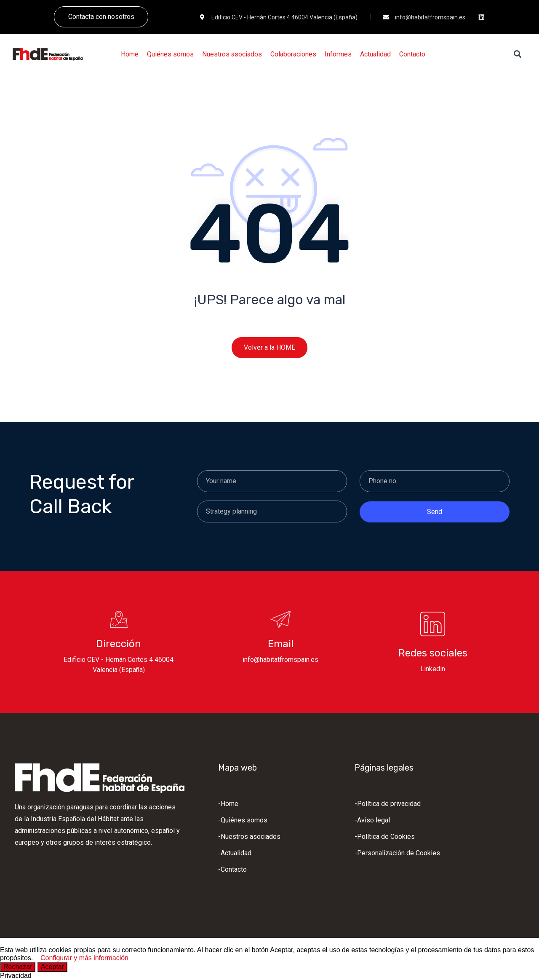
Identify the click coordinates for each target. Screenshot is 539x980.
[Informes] (338, 54)
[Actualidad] (375, 54)
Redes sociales (433, 653)
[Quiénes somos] (170, 54)
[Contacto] (412, 54)
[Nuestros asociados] (232, 54)
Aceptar (52, 967)
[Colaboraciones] (293, 54)
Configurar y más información (84, 958)
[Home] (130, 54)
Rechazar (18, 967)
